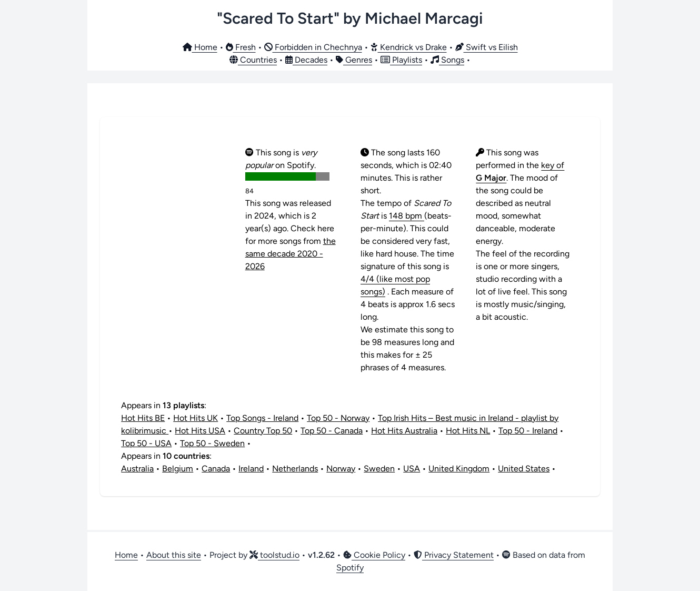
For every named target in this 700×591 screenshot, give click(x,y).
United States (524, 469)
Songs (447, 60)
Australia (137, 469)
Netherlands (295, 469)
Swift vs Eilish (487, 47)
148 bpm (407, 216)
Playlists (401, 60)
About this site (174, 555)
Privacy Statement (454, 555)
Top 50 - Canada (332, 431)
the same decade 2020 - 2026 (291, 254)
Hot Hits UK (196, 418)
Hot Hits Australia (404, 431)
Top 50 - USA (146, 443)
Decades (306, 60)
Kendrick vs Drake (409, 47)
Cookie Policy (374, 555)
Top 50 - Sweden (212, 443)
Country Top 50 (263, 431)
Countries (253, 60)
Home (200, 47)
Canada (216, 469)
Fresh (241, 47)
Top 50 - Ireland (528, 431)
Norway (341, 469)
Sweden (379, 469)
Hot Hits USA (200, 431)
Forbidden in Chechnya (313, 47)
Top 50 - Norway (338, 418)
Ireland (251, 469)
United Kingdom (459, 469)
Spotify (350, 568)
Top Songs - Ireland (262, 418)
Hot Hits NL (468, 431)
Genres (354, 60)
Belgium (178, 469)
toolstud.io (274, 555)
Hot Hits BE (143, 418)
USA (412, 469)
